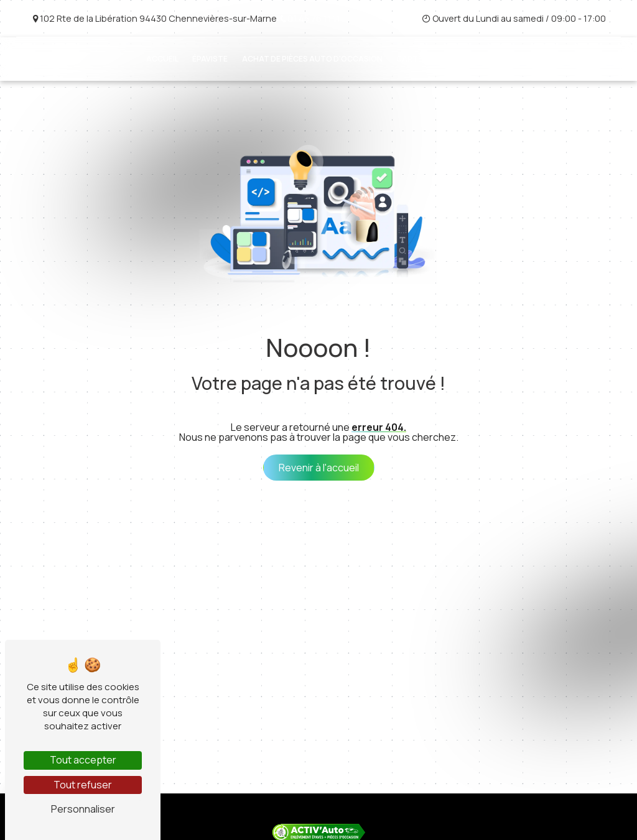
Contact (595, 59)
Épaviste (210, 59)
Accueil (162, 59)
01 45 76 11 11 (309, 18)
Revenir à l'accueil (319, 468)
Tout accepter (83, 760)
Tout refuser (83, 785)
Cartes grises (426, 59)
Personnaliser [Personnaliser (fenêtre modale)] (83, 809)
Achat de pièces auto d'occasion (312, 59)
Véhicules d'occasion (515, 59)
